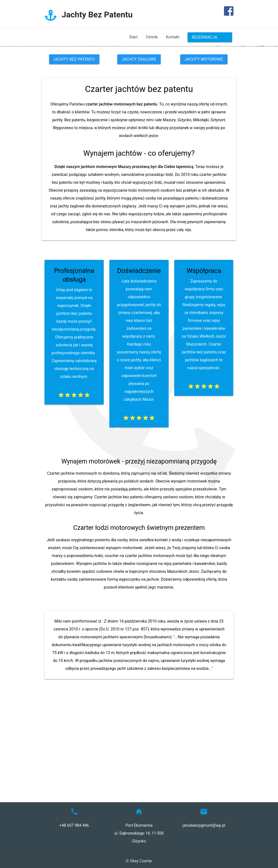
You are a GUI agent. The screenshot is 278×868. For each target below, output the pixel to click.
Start (133, 37)
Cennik (152, 37)
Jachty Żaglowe (139, 146)
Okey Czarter (141, 861)
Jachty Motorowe (204, 146)
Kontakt (173, 37)
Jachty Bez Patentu (74, 146)
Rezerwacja (210, 37)
